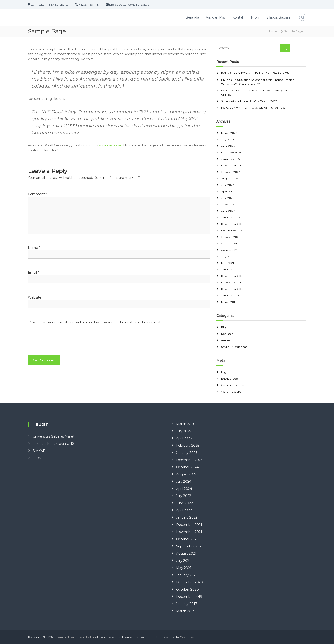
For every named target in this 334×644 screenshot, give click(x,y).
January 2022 (230, 217)
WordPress (188, 637)
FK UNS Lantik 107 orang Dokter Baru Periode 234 (255, 73)
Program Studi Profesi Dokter (74, 637)
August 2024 (230, 178)
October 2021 (230, 237)
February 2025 (231, 152)
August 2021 (230, 250)
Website (35, 297)
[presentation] (60, 345)
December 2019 (232, 289)
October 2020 (231, 282)
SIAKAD (39, 451)
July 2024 (228, 185)
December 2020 (233, 276)
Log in (225, 372)
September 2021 (233, 243)
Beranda (192, 17)
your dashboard (112, 145)
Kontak (238, 17)
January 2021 (230, 269)
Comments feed (233, 385)
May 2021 (227, 263)
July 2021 (227, 256)
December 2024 (233, 165)
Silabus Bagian (278, 17)
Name (34, 248)
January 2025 (230, 159)
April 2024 (228, 191)
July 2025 (228, 139)
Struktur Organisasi (234, 347)
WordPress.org (231, 392)
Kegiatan (227, 334)
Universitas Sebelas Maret (54, 436)
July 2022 (228, 198)
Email (33, 273)
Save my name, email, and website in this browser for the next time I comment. (96, 322)
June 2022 (228, 204)
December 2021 (232, 224)
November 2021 (232, 230)
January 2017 (230, 295)
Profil (255, 17)
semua (226, 340)
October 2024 (231, 172)
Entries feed (230, 379)
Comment (37, 194)
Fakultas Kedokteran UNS (53, 444)
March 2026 (229, 133)
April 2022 (228, 211)
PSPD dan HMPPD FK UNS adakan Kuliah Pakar (254, 108)
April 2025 (228, 146)
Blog (224, 327)
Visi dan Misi (216, 17)
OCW (37, 458)
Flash (137, 637)
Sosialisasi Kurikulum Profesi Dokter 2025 (249, 101)
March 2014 (229, 302)
